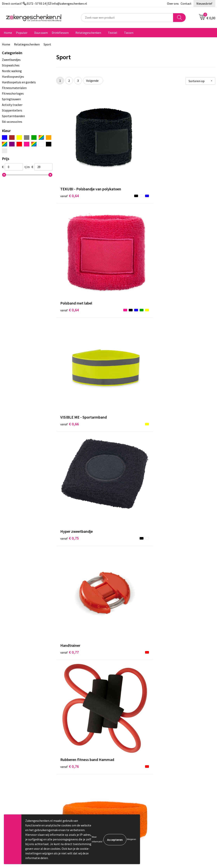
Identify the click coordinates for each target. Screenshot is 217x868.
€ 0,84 (70, 301)
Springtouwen (11, 99)
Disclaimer (174, 780)
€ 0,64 (70, 157)
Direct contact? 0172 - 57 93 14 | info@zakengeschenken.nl (45, 3)
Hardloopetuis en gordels (19, 82)
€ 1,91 (122, 457)
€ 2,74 (70, 613)
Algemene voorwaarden (182, 762)
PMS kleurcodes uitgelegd (79, 786)
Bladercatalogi (72, 762)
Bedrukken (69, 780)
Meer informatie (97, 839)
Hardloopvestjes (13, 77)
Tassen (129, 33)
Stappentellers (12, 110)
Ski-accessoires (12, 122)
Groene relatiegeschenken (80, 774)
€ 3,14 (70, 682)
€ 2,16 (122, 532)
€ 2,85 (175, 688)
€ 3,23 (122, 694)
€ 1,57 (70, 382)
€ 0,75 (70, 226)
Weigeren (132, 839)
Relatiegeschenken (88, 33)
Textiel (113, 33)
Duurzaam (41, 33)
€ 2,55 (175, 532)
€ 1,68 (122, 382)
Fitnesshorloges (13, 93)
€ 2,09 (70, 532)
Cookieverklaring (178, 768)
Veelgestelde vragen (76, 797)
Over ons (173, 3)
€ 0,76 (175, 232)
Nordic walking (12, 71)
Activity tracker (12, 105)
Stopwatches (11, 65)
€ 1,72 (175, 376)
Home (8, 33)
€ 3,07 (175, 607)
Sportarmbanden (13, 116)
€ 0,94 (122, 307)
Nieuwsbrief (204, 3)
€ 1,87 (70, 457)
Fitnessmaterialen (14, 88)
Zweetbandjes (11, 60)
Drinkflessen (60, 33)
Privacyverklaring (178, 774)
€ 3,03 (122, 602)
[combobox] (127, 18)
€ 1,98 (175, 457)
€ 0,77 (122, 226)
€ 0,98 (175, 307)
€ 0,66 (175, 157)
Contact (186, 3)
